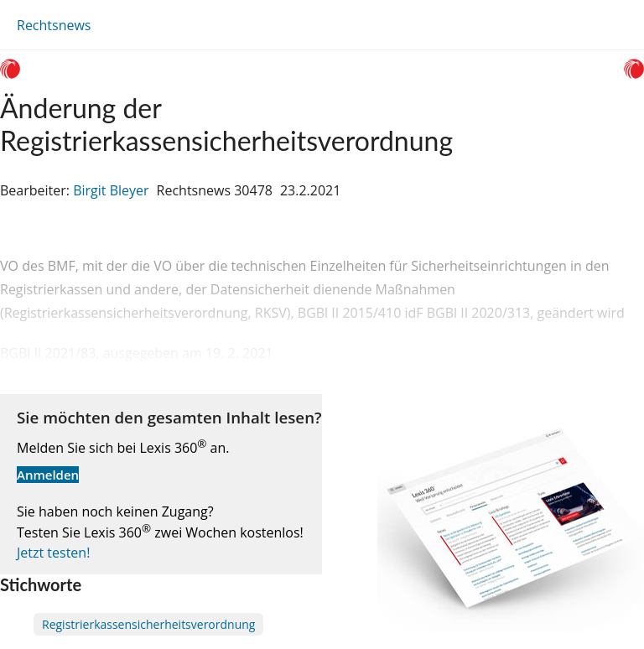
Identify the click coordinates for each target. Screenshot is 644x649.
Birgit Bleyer (111, 190)
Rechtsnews (54, 25)
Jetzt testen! (53, 553)
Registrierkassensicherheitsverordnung (148, 624)
